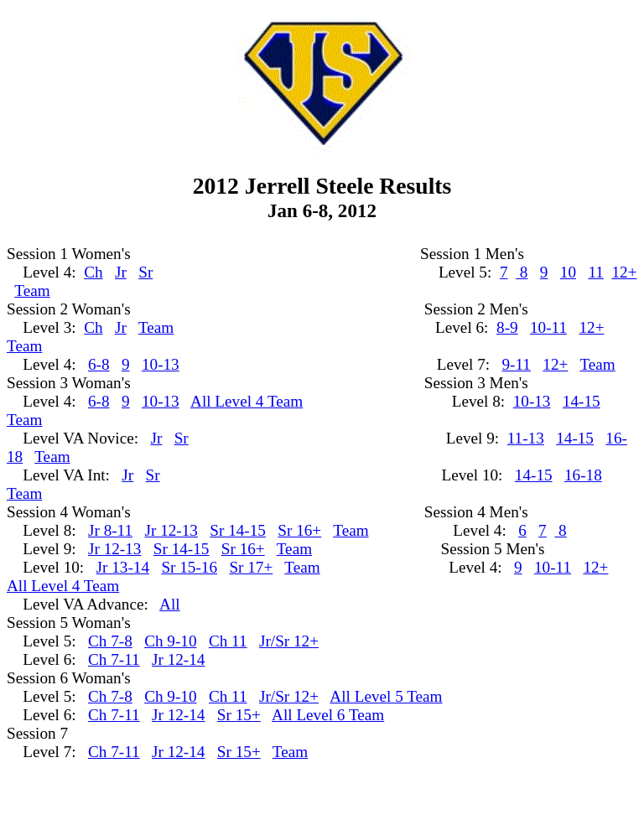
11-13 (526, 438)
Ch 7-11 (114, 659)
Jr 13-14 (123, 567)
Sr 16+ (299, 530)
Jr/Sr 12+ (289, 641)
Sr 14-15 (238, 530)
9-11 (517, 364)
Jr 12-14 (178, 659)
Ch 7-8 (110, 641)
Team (32, 291)
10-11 (548, 327)
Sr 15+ (239, 715)
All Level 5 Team (386, 696)
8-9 (507, 327)
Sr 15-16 (189, 567)
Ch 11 (228, 641)
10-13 (161, 364)
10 (568, 272)
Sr (145, 272)
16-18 (583, 475)
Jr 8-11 (110, 530)
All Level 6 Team (328, 715)
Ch (93, 272)
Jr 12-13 (171, 530)
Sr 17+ (251, 567)
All (170, 604)
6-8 (99, 364)
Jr (121, 272)
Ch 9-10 (170, 641)
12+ (624, 272)
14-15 (582, 401)
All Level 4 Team (247, 401)
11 (595, 272)
